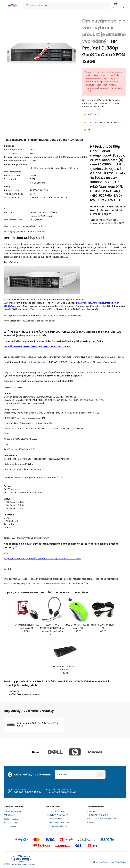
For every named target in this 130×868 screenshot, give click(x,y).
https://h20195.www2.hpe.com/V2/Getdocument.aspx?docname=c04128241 (42, 559)
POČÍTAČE (93, 115)
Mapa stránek (29, 864)
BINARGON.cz (121, 862)
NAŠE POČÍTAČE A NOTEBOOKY (103, 819)
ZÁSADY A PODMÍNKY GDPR (59, 822)
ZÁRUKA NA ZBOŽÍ (55, 819)
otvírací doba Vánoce (57, 826)
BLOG (92, 822)
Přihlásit (100, 775)
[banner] (12, 6)
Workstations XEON (110, 122)
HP (89, 130)
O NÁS (92, 811)
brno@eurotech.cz (64, 792)
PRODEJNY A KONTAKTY (58, 815)
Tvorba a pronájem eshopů (102, 862)
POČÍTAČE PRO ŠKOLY (99, 815)
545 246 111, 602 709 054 (28, 792)
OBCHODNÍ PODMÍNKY (57, 811)
